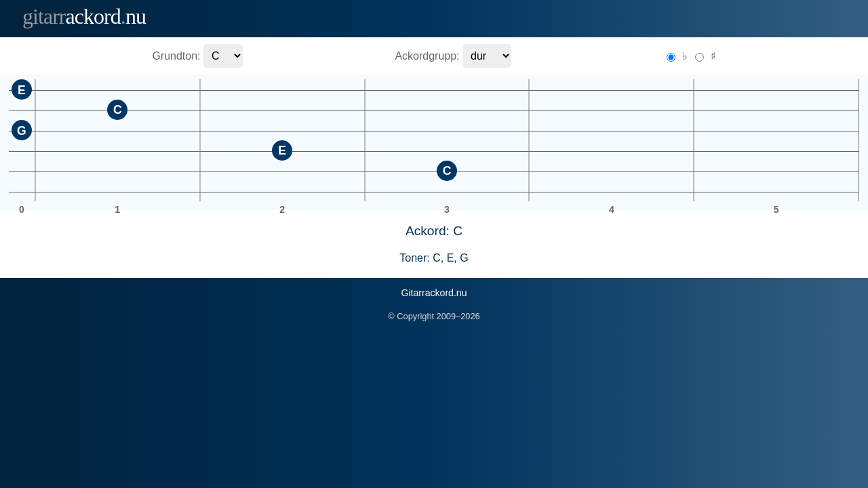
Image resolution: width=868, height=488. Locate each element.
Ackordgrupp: (427, 56)
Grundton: (176, 56)
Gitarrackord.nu (434, 293)
